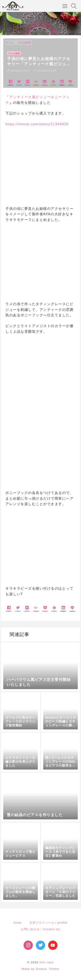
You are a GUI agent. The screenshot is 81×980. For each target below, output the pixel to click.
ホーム (10, 42)
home (18, 923)
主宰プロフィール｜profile (48, 923)
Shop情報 (25, 42)
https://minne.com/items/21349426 (37, 124)
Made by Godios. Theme (41, 969)
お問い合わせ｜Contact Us (40, 929)
